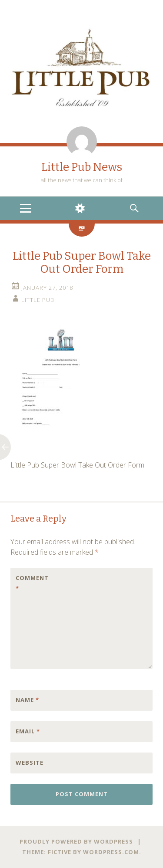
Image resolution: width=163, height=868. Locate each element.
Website (30, 763)
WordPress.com (111, 852)
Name (27, 700)
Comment (32, 583)
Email (28, 731)
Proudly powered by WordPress (76, 841)
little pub (38, 300)
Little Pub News (82, 167)
